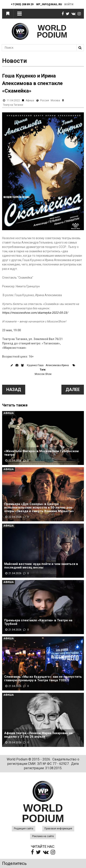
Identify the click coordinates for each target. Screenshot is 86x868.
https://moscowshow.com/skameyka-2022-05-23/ (35, 313)
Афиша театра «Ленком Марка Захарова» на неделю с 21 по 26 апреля (38, 735)
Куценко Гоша (35, 365)
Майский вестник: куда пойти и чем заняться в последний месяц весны (41, 566)
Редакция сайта (24, 829)
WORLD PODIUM (52, 31)
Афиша (30, 100)
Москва (55, 100)
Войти (69, 4)
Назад (14, 390)
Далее (73, 390)
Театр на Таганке (13, 105)
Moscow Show (43, 374)
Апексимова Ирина (57, 365)
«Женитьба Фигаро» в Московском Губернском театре (41, 453)
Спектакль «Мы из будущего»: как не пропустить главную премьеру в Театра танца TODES (43, 679)
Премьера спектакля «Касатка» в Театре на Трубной (38, 622)
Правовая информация (58, 829)
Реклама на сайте (43, 836)
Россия (45, 100)
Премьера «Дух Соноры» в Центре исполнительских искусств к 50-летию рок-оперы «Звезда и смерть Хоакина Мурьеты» (39, 508)
